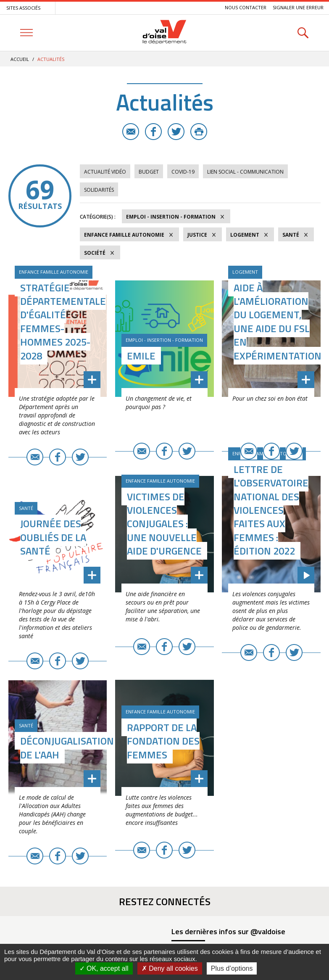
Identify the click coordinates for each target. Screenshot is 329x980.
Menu (26, 33)
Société (95, 253)
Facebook (153, 132)
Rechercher (303, 33)
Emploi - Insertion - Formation (171, 217)
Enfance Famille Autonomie (124, 235)
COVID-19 (183, 172)
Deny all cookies (170, 968)
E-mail (131, 132)
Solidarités (99, 190)
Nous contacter (246, 7)
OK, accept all (104, 968)
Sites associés (23, 8)
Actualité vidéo (105, 172)
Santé (291, 235)
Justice (197, 235)
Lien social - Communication (245, 172)
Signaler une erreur (298, 7)
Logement (245, 235)
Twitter (176, 132)
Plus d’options (232, 968)
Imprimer (199, 132)
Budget (149, 172)
